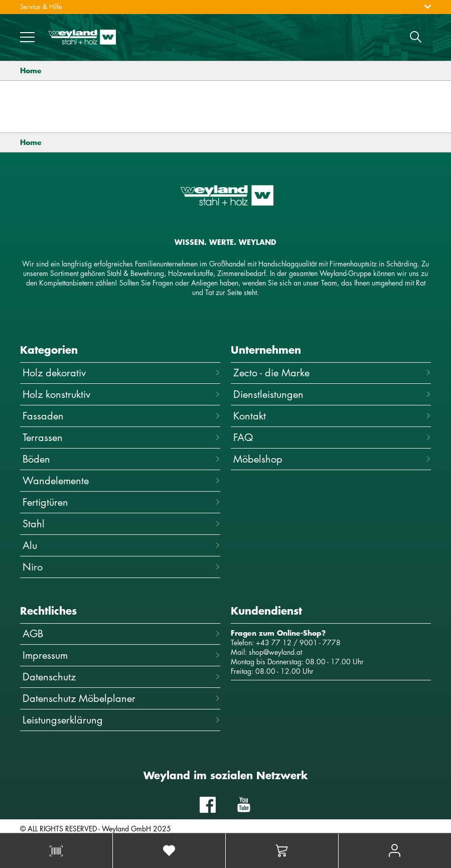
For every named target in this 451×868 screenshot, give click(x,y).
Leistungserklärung (121, 720)
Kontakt (332, 416)
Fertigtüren (121, 502)
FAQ (332, 437)
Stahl (121, 524)
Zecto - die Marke (332, 373)
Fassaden (121, 416)
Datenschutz (121, 677)
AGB (121, 633)
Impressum (121, 655)
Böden (121, 459)
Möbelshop (332, 459)
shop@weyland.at (275, 652)
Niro (121, 567)
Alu (121, 545)
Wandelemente (121, 480)
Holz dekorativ (121, 373)
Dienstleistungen (332, 394)
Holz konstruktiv (121, 394)
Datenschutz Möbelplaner (121, 698)
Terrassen (121, 437)
